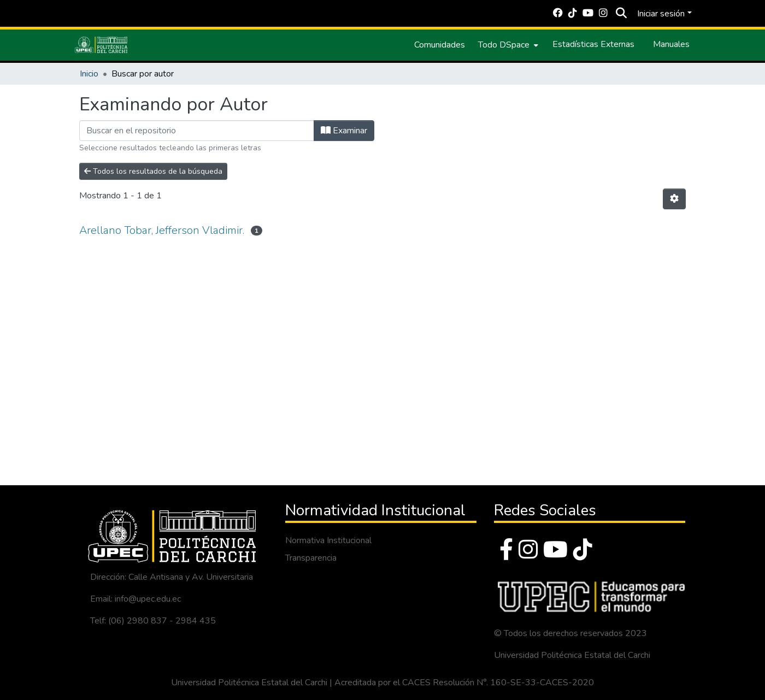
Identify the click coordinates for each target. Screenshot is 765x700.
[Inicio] (101, 45)
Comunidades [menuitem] (440, 45)
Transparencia (311, 558)
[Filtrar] (197, 131)
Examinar (344, 131)
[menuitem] (507, 45)
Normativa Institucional (328, 540)
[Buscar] (621, 14)
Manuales (671, 44)
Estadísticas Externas (593, 44)
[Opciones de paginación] (674, 199)
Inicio (89, 74)
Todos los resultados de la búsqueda (153, 171)
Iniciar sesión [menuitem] (661, 14)
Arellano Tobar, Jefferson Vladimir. (162, 230)
